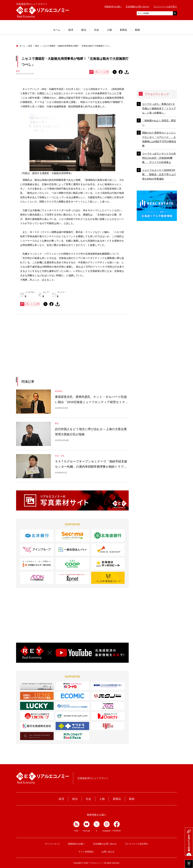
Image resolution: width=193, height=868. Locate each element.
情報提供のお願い (113, 7)
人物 (109, 30)
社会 (96, 30)
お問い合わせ (108, 852)
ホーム (57, 30)
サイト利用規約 (86, 852)
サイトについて (52, 844)
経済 (71, 30)
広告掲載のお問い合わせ (138, 7)
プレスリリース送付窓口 (165, 7)
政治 (84, 30)
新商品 (123, 30)
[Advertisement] (48, 349)
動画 (138, 30)
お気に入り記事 (99, 72)
